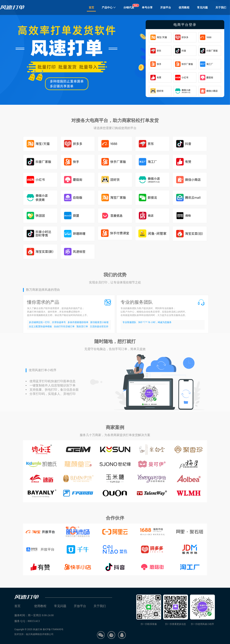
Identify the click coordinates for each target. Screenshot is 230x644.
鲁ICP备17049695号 (53, 629)
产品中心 (109, 7)
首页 (91, 7)
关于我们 (221, 7)
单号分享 (147, 7)
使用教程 (184, 7)
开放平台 (166, 7)
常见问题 (202, 7)
